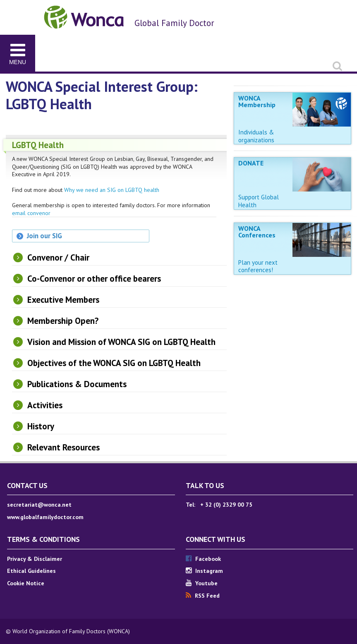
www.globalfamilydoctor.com (45, 517)
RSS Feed (203, 596)
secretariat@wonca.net (39, 505)
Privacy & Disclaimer (35, 559)
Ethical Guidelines (31, 571)
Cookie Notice (26, 583)
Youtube (202, 583)
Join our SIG (44, 236)
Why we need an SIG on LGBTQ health (112, 190)
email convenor (31, 213)
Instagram (204, 571)
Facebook (203, 559)
